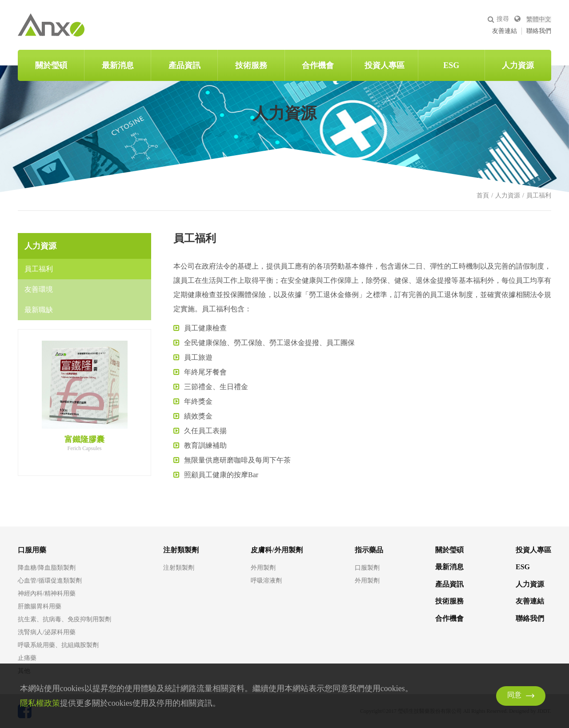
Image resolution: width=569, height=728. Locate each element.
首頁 (483, 195)
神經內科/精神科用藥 (47, 594)
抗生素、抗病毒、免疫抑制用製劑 (64, 619)
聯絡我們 (539, 31)
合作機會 (318, 65)
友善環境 (39, 289)
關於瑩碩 (51, 65)
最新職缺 (39, 310)
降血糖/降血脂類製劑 (47, 568)
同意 (514, 695)
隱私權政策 (40, 703)
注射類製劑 (179, 568)
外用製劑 (263, 568)
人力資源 (518, 65)
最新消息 (118, 65)
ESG (451, 65)
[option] (84, 396)
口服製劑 (367, 568)
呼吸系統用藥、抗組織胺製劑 (58, 645)
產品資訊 (184, 65)
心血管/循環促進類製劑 (50, 581)
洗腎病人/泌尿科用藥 (47, 632)
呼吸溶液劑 (266, 581)
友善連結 (505, 31)
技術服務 (251, 65)
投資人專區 (385, 65)
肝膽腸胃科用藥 (40, 607)
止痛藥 (27, 658)
